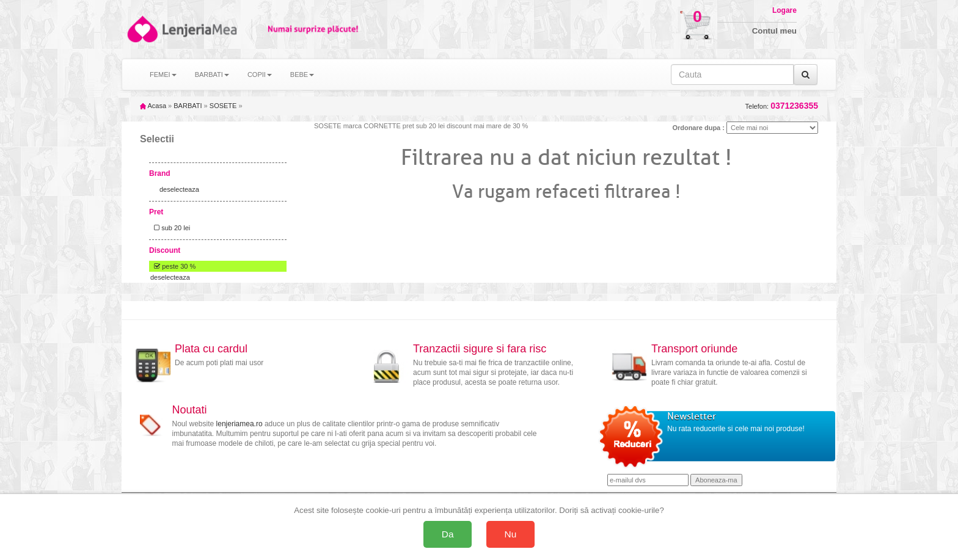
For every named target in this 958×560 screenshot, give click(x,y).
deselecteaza (179, 189)
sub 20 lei (170, 228)
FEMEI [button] (163, 75)
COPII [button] (260, 75)
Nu (511, 534)
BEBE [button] (302, 75)
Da (448, 534)
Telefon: (782, 106)
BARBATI (188, 106)
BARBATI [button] (212, 75)
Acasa (153, 106)
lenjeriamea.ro (239, 424)
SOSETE (223, 106)
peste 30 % (173, 266)
